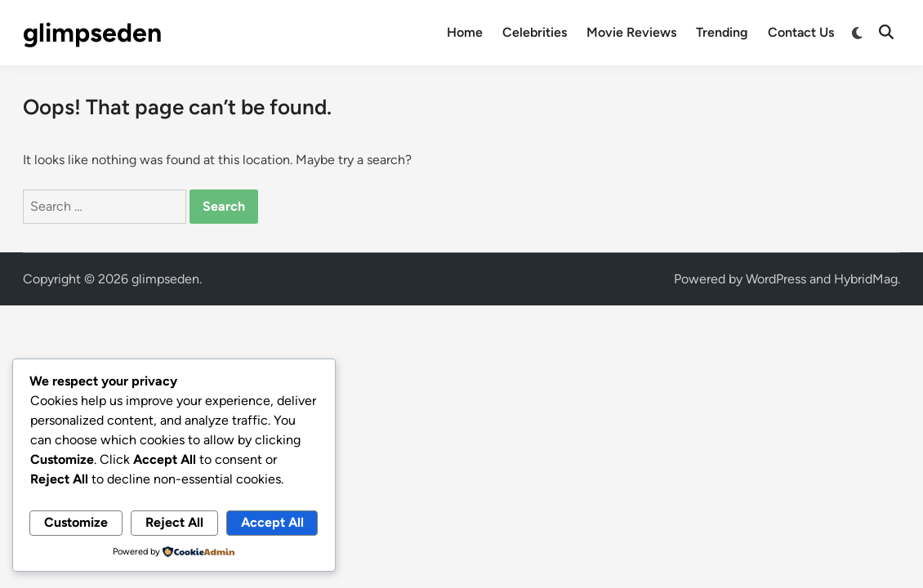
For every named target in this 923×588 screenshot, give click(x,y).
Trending (722, 32)
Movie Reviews (631, 32)
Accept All (272, 522)
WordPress (776, 279)
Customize (76, 522)
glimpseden (92, 33)
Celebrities (535, 32)
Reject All (174, 522)
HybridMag (866, 279)
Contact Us (801, 32)
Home (465, 32)
